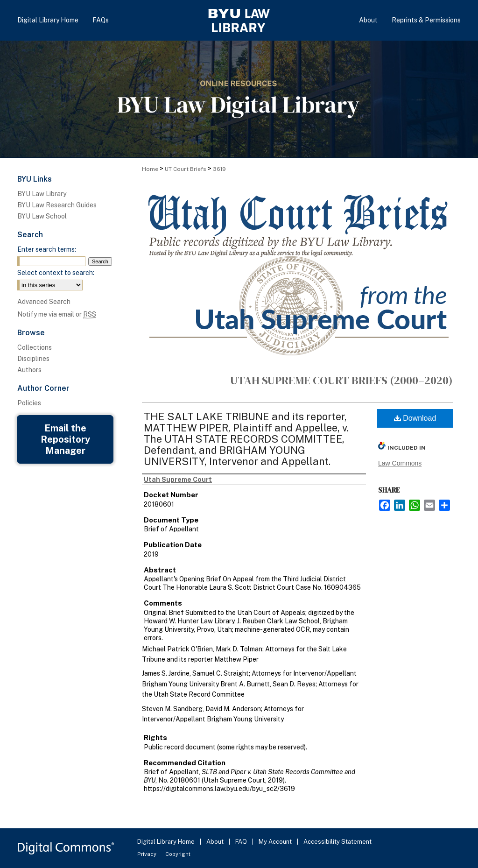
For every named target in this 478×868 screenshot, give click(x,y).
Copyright (178, 854)
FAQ (242, 842)
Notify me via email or (57, 314)
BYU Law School (42, 216)
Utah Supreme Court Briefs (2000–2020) (341, 380)
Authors (29, 370)
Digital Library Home (167, 842)
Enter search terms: (47, 249)
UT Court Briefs (186, 169)
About (216, 842)
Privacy (148, 854)
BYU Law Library (42, 194)
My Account (276, 842)
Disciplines (33, 359)
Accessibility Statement (337, 842)
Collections (35, 347)
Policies (29, 403)
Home (150, 169)
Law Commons (400, 463)
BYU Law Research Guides (57, 205)
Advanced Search (44, 302)
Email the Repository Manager (65, 439)
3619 (219, 169)
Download (415, 418)
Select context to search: (56, 273)
